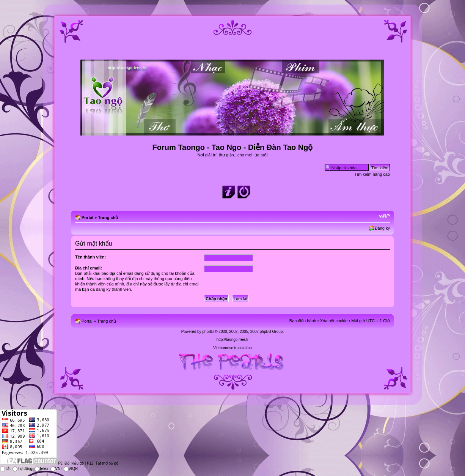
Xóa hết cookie (334, 321)
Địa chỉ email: (89, 268)
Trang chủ (108, 218)
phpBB (208, 332)
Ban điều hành (303, 321)
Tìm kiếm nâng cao (372, 174)
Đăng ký (382, 228)
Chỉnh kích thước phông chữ (384, 216)
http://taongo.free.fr (233, 340)
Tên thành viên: (90, 257)
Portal (87, 218)
